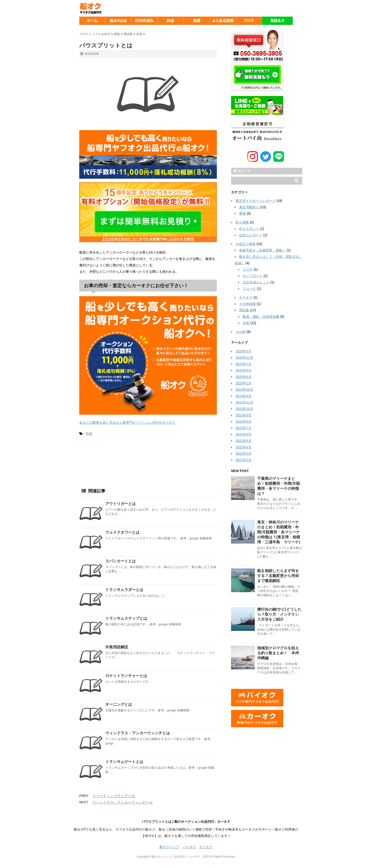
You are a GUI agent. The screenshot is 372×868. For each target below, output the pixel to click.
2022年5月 (244, 441)
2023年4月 (244, 396)
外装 (89, 434)
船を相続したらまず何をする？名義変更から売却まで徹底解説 (278, 576)
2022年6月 (244, 434)
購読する (242, 171)
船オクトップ (169, 847)
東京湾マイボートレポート (256, 201)
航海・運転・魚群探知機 (261, 317)
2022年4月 (244, 447)
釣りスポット (249, 229)
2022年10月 (244, 409)
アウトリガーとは (121, 504)
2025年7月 (244, 364)
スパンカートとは (121, 561)
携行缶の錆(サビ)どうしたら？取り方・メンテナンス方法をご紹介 (279, 614)
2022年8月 (244, 422)
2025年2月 (244, 383)
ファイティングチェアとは (114, 796)
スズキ (248, 269)
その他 (241, 332)
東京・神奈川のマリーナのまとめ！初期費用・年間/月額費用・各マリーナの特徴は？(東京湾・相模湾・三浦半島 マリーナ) (279, 532)
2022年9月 (244, 415)
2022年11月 (244, 402)
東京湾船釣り (249, 207)
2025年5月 (244, 370)
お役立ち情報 (246, 244)
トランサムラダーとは (124, 590)
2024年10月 (244, 390)
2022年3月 (244, 454)
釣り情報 (242, 222)
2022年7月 (244, 428)
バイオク (189, 847)
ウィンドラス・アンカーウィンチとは (138, 733)
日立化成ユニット (256, 282)
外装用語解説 (117, 647)
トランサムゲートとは (124, 762)
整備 (242, 214)
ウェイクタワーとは (122, 532)
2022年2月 (244, 460)
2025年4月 (244, 377)
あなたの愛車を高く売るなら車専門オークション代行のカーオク (127, 423)
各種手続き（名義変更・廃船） (262, 250)
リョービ (249, 289)
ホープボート (253, 276)
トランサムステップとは (126, 618)
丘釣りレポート (251, 235)
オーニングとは (119, 704)
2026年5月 (244, 351)
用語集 (244, 310)
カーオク (206, 847)
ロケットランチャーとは (126, 676)
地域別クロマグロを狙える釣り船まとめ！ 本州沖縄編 (278, 653)
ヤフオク (246, 297)
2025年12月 (244, 358)
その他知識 (247, 304)
